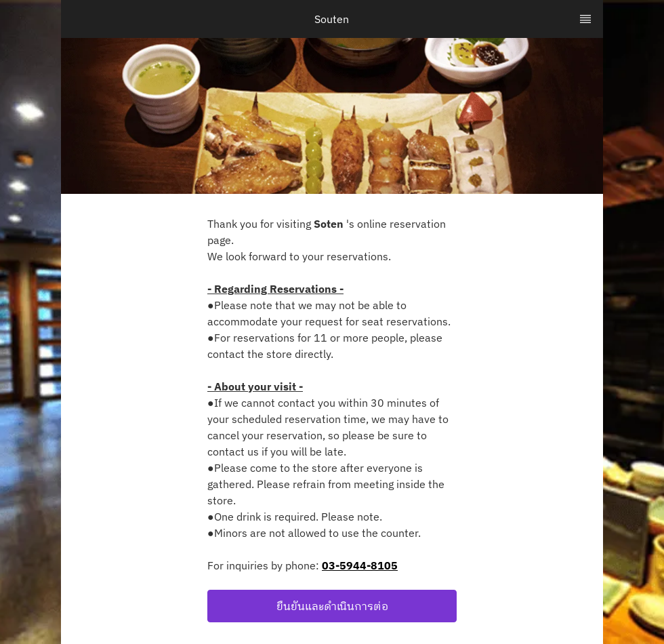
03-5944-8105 (360, 565)
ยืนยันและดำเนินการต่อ (332, 606)
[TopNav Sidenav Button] (585, 19)
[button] (332, 606)
